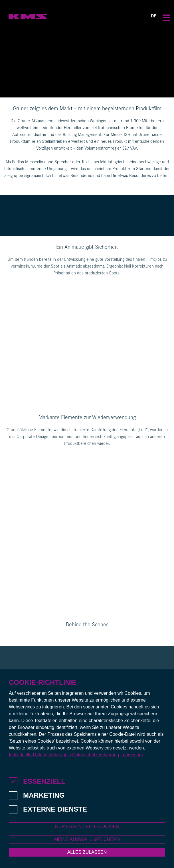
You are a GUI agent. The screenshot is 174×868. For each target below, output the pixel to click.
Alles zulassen (87, 856)
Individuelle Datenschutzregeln (40, 758)
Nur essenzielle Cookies (87, 830)
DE (154, 17)
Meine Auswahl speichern (87, 843)
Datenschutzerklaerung (96, 758)
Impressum (131, 758)
